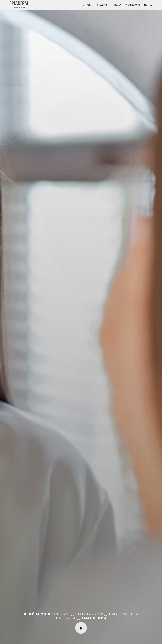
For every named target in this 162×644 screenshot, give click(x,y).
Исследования (133, 5)
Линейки (116, 5)
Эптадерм (88, 5)
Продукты (103, 5)
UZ (151, 5)
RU (146, 5)
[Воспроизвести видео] (81, 628)
